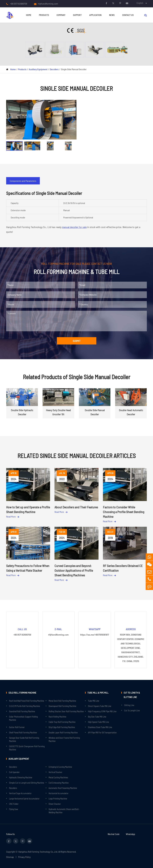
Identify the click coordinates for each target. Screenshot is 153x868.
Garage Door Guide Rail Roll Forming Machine (24, 739)
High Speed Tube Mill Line (98, 722)
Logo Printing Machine (58, 799)
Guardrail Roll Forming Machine (22, 711)
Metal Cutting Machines (58, 777)
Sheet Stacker (55, 804)
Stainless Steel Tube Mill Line (100, 727)
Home (29, 15)
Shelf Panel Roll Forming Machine (23, 732)
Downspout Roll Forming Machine (62, 706)
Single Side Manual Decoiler (74, 69)
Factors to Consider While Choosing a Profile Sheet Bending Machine (124, 512)
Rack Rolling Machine (57, 717)
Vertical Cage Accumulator (20, 793)
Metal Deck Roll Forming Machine (62, 701)
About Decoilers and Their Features (76, 507)
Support (77, 15)
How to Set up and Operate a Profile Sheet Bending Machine (28, 509)
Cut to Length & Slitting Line (132, 695)
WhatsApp (130, 834)
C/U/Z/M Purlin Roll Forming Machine (25, 706)
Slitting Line (129, 705)
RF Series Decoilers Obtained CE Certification (123, 568)
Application (95, 15)
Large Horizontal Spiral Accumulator (24, 799)
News (112, 15)
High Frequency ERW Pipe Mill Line (102, 711)
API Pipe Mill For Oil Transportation (102, 732)
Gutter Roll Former (17, 727)
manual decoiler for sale (74, 227)
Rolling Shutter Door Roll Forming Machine (66, 711)
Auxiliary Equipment (38, 69)
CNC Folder (14, 804)
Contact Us (128, 15)
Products (44, 15)
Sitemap (10, 857)
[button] (10, 120)
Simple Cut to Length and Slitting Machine (27, 783)
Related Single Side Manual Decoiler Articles (77, 456)
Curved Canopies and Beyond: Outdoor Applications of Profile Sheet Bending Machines (74, 570)
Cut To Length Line (132, 710)
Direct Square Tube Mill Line (100, 706)
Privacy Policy (24, 857)
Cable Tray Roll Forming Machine (62, 722)
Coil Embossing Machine (59, 783)
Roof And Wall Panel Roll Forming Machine (27, 701)
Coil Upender (14, 772)
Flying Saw (14, 809)
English (140, 3)
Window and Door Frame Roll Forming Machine (64, 739)
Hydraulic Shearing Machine (21, 777)
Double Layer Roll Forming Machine (63, 732)
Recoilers (13, 788)
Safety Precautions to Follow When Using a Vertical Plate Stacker (28, 568)
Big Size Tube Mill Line (97, 717)
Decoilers (54, 69)
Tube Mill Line (94, 701)
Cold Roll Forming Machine (22, 693)
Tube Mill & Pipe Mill (98, 693)
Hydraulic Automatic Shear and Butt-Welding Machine (64, 811)
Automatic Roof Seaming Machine (63, 788)
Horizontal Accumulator (59, 793)
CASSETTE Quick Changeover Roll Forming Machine (27, 748)
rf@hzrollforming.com (48, 4)
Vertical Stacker (55, 772)
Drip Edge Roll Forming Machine (62, 727)
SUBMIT (77, 341)
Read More (13, 517)
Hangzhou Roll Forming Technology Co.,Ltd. (38, 852)
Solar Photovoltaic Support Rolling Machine (23, 718)
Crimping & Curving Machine (60, 767)
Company (61, 15)
